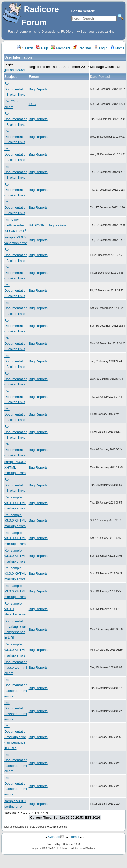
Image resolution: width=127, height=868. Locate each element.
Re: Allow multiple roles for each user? (15, 225)
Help (42, 48)
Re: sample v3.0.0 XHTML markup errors (15, 503)
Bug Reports (38, 89)
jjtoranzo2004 (15, 70)
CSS (32, 104)
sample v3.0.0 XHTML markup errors (15, 467)
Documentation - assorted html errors (16, 668)
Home (117, 48)
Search (25, 48)
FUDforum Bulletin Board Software (77, 848)
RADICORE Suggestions (48, 225)
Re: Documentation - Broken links (16, 89)
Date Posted (100, 77)
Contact (54, 837)
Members (61, 48)
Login (101, 48)
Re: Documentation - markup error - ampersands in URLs (16, 737)
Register (82, 48)
